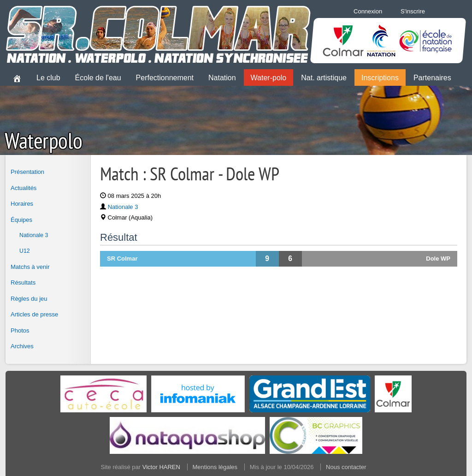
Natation (222, 78)
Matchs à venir (30, 267)
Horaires (22, 204)
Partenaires (432, 78)
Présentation (27, 172)
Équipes (21, 220)
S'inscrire (413, 11)
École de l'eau (98, 78)
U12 (25, 251)
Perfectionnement (165, 78)
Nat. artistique (324, 78)
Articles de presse (34, 314)
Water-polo (269, 78)
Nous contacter (346, 467)
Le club (48, 78)
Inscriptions (380, 78)
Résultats (23, 283)
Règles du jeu (29, 299)
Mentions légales (215, 467)
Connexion (368, 11)
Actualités (24, 188)
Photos (20, 330)
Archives (22, 346)
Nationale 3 (34, 235)
